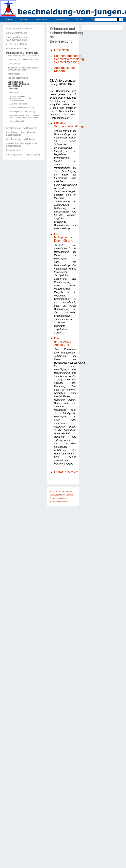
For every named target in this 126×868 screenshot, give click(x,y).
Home (9, 19)
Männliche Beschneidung (19, 29)
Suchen (79, 19)
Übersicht (14, 89)
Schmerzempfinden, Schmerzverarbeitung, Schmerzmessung (69, 59)
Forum (94, 19)
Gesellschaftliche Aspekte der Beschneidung (22, 145)
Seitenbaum (61, 19)
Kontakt (24, 19)
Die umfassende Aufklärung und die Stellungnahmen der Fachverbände (24, 116)
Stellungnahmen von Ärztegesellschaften (17, 39)
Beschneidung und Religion (20, 139)
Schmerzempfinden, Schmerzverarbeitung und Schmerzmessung (20, 98)
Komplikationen (15, 74)
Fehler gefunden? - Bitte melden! (23, 155)
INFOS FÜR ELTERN (17, 48)
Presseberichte (14, 150)
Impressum (41, 19)
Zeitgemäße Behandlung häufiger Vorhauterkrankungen (23, 69)
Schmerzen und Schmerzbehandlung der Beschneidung (20, 84)
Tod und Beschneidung (18, 78)
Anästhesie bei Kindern (19, 104)
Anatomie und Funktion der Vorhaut (24, 60)
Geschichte (14, 92)
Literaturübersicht (17, 121)
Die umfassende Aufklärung (63, 341)
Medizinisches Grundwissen (22, 53)
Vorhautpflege (14, 64)
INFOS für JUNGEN (17, 44)
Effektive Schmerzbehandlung (22, 108)
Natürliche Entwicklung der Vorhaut (23, 56)
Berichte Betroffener (17, 33)
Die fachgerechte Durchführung (22, 112)
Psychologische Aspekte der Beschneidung (21, 134)
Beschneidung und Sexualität (21, 128)
